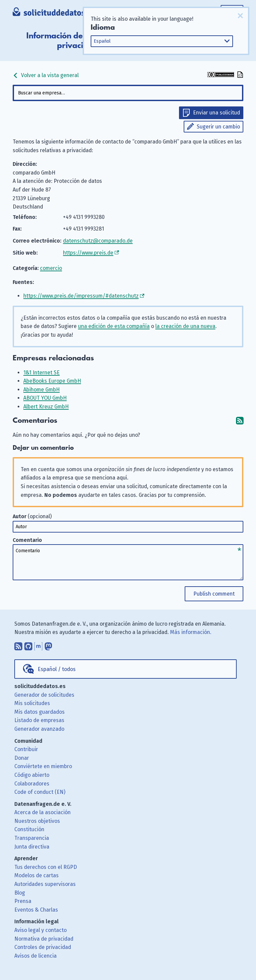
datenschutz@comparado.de (98, 241)
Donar (22, 758)
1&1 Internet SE (41, 373)
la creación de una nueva (185, 326)
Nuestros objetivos (37, 821)
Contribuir (26, 749)
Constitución (29, 829)
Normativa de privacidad (44, 939)
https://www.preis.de (88, 253)
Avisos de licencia (35, 956)
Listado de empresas (39, 720)
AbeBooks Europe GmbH (52, 381)
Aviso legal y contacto (40, 930)
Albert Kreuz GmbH (46, 407)
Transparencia (32, 838)
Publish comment (214, 594)
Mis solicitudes (32, 703)
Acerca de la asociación (42, 812)
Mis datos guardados (39, 712)
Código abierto (32, 775)
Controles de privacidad (43, 947)
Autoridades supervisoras (45, 884)
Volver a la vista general (46, 75)
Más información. (191, 632)
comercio (51, 268)
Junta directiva (32, 847)
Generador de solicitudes (44, 695)
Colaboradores (32, 784)
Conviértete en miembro (43, 766)
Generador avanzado (39, 729)
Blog (20, 893)
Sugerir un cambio (218, 127)
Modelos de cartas (36, 875)
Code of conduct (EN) (40, 792)
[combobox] (128, 93)
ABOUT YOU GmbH (45, 398)
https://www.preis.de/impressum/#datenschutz (81, 296)
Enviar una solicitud (216, 113)
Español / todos (57, 669)
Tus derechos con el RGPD (46, 867)
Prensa (23, 901)
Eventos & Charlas (36, 910)
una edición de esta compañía (114, 326)
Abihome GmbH (41, 390)
